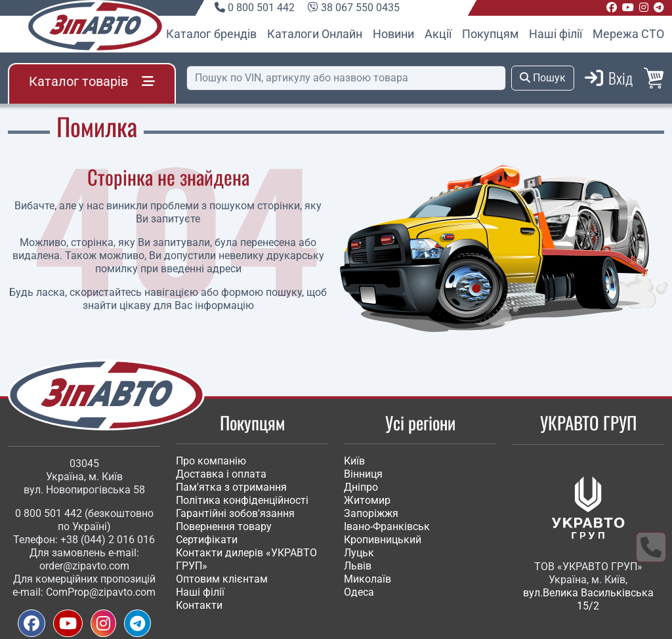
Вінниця (363, 474)
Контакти (199, 605)
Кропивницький (383, 540)
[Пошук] (346, 78)
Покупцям (490, 34)
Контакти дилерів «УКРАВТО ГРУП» (246, 559)
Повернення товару (224, 526)
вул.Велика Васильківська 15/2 (588, 599)
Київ (354, 461)
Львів (358, 566)
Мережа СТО (628, 34)
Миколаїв (367, 579)
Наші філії (556, 34)
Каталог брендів (211, 34)
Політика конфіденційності (242, 500)
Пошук (543, 78)
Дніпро (361, 487)
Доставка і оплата (221, 474)
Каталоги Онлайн (315, 34)
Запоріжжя (371, 513)
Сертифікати (207, 540)
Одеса (359, 592)
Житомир (367, 500)
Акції (438, 34)
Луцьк (359, 553)
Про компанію (211, 461)
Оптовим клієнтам (222, 579)
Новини (393, 34)
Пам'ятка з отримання (231, 487)
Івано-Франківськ (387, 526)
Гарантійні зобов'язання (235, 513)
